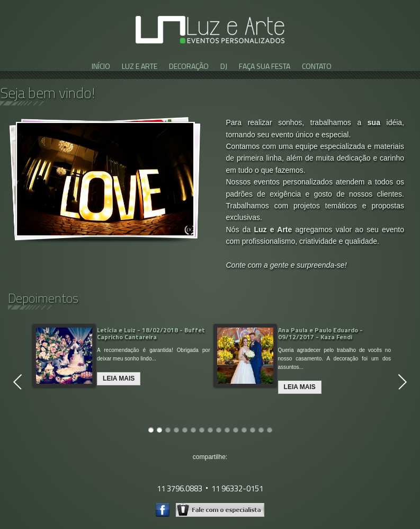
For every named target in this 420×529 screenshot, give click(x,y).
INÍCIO (101, 66)
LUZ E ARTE (140, 66)
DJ (224, 66)
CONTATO (317, 66)
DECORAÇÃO (189, 66)
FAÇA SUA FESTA (265, 66)
